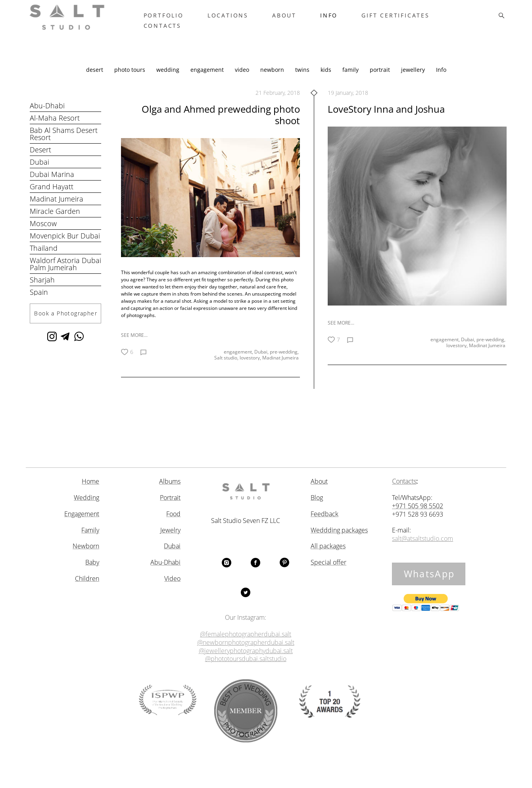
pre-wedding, (285, 361)
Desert (40, 158)
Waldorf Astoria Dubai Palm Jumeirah (65, 273)
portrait (381, 78)
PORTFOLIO (181, 20)
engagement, (239, 361)
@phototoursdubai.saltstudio (246, 659)
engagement (208, 78)
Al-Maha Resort (55, 127)
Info (441, 78)
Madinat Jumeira (57, 208)
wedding (169, 78)
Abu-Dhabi (47, 114)
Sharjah (42, 288)
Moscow (43, 232)
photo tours (131, 78)
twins (303, 78)
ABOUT (301, 20)
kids (327, 78)
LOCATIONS (245, 20)
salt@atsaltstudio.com (423, 539)
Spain (39, 301)
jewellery (414, 78)
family (351, 78)
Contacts (404, 481)
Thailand (44, 257)
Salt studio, (227, 367)
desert (95, 78)
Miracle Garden (55, 220)
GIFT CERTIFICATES (413, 20)
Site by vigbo (266, 769)
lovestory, (251, 367)
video (243, 78)
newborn (273, 78)
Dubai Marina (52, 183)
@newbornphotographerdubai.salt (246, 643)
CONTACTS (180, 30)
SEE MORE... (134, 344)
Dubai (39, 171)
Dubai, (262, 361)
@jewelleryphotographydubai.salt (246, 651)
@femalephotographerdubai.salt (246, 634)
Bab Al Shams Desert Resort (64, 142)
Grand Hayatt (52, 195)
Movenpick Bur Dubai (65, 244)
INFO (346, 20)
